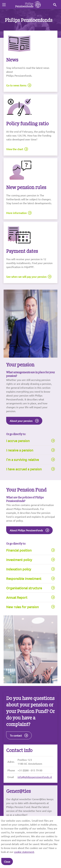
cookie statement (24, 852)
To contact (16, 735)
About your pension (21, 421)
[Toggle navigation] (4, 5)
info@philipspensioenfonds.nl (35, 777)
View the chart (15, 149)
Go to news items (16, 85)
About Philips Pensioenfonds (26, 530)
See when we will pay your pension (26, 277)
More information (16, 213)
